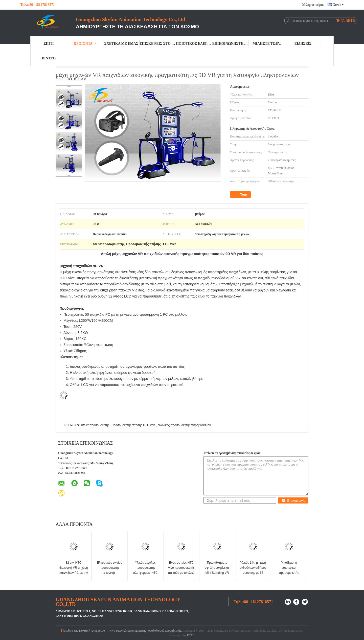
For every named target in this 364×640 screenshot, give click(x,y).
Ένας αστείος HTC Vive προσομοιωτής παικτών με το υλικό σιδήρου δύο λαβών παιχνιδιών (181, 573)
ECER (191, 635)
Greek (338, 5)
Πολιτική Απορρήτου (92, 631)
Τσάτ (241, 195)
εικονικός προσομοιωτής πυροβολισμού (184, 425)
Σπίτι (49, 44)
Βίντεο (49, 58)
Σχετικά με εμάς (121, 44)
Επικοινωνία (293, 501)
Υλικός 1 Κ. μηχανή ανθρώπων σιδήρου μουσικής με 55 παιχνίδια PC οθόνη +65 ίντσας (253, 573)
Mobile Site (70, 631)
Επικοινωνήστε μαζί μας (231, 44)
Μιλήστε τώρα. (313, 5)
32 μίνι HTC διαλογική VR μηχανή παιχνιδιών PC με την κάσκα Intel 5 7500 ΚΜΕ (74, 573)
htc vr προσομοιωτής (95, 425)
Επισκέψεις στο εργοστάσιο (158, 44)
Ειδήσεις (303, 44)
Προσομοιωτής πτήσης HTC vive (133, 425)
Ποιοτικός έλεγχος (194, 44)
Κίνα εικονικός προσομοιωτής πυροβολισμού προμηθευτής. (146, 631)
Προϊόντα (85, 44)
